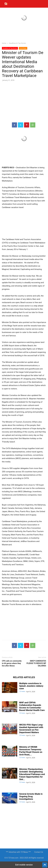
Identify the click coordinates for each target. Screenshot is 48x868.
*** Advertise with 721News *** (18, 852)
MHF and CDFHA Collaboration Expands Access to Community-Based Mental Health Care (32, 706)
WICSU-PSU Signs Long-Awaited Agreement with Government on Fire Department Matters (31, 729)
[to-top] (45, 864)
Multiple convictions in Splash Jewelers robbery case (31, 686)
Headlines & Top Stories (17, 43)
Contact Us (39, 852)
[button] (6, 4)
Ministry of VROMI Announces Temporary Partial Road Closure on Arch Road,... (31, 751)
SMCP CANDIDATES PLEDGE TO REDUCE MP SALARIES (36, 663)
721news (22, 691)
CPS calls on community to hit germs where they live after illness (12, 663)
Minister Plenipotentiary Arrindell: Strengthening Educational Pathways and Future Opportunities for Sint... (32, 774)
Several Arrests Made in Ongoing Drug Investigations (31, 796)
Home (4, 43)
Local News (23, 48)
